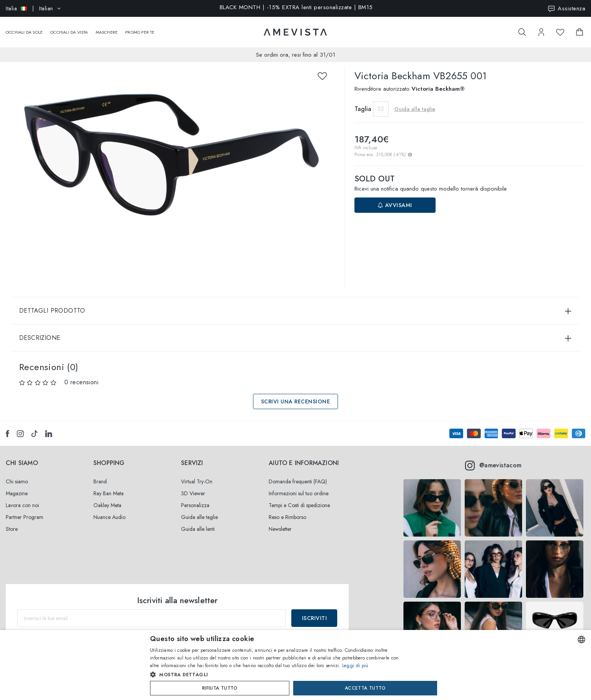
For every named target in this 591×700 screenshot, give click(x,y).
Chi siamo (17, 474)
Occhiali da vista (69, 28)
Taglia (363, 101)
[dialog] (295, 665)
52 (381, 101)
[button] (279, 675)
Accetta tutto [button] (365, 688)
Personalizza (195, 498)
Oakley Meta (107, 498)
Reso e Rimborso (287, 509)
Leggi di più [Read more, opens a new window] (355, 666)
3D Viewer (193, 486)
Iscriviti (315, 610)
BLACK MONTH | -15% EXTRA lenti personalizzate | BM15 (296, 8)
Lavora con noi (22, 498)
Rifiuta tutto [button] (220, 688)
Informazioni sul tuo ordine (299, 486)
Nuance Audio (109, 509)
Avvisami (395, 197)
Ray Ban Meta (109, 486)
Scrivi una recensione (296, 394)
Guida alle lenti (198, 521)
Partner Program (24, 509)
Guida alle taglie (415, 101)
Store (12, 521)
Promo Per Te (140, 28)
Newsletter (280, 521)
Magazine (17, 486)
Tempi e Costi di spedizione (299, 498)
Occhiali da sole (24, 28)
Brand (100, 474)
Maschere (107, 28)
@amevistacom (493, 458)
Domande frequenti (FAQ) (298, 474)
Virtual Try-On (197, 474)
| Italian (33, 8)
